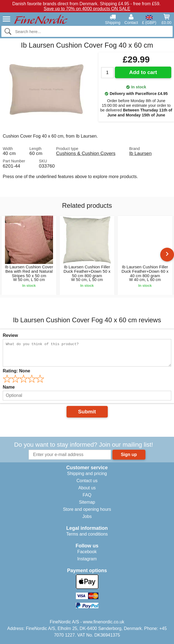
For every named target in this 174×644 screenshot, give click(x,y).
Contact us (87, 481)
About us (87, 488)
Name (9, 387)
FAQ (87, 495)
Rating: (16, 371)
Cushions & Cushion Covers (86, 153)
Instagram (87, 559)
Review (10, 335)
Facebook (87, 552)
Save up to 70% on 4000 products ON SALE (87, 9)
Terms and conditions (87, 534)
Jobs (87, 516)
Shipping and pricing (87, 474)
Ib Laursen (140, 153)
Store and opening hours (87, 509)
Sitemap (87, 502)
